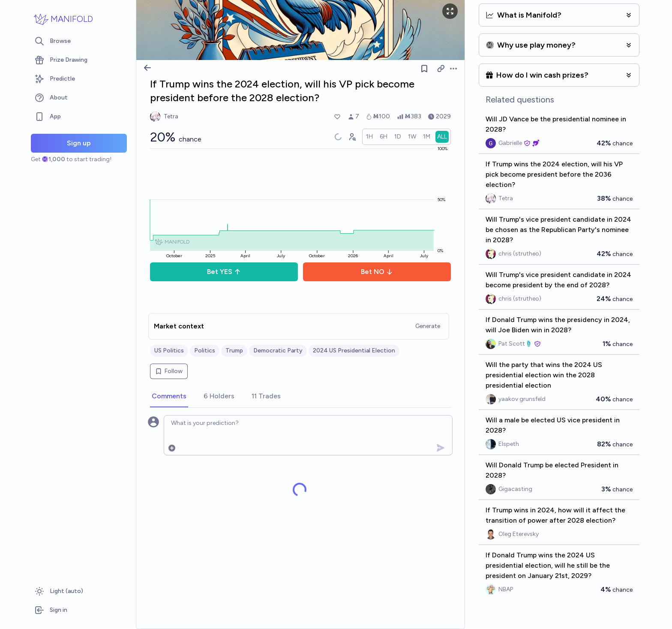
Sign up (79, 143)
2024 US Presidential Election (354, 351)
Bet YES (224, 272)
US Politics (169, 351)
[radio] (369, 137)
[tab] (169, 397)
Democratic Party (278, 351)
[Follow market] (424, 69)
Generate (428, 326)
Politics (205, 351)
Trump (234, 351)
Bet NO (377, 272)
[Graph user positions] (352, 137)
